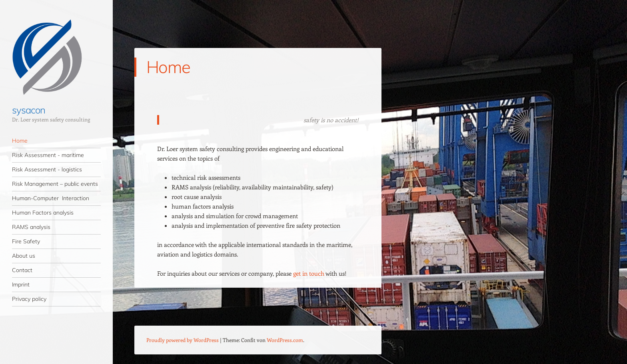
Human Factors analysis (43, 213)
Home (20, 141)
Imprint (21, 284)
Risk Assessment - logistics (47, 169)
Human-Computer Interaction (51, 198)
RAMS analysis (31, 227)
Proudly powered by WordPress (183, 340)
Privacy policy (29, 299)
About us (24, 256)
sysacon (28, 110)
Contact (22, 270)
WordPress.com (285, 340)
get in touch (309, 273)
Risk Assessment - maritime (48, 155)
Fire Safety (26, 241)
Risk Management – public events (55, 184)
